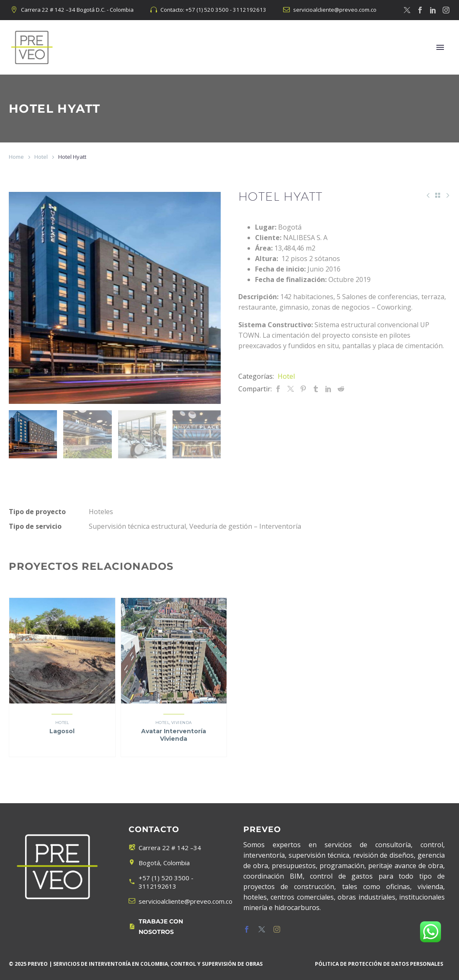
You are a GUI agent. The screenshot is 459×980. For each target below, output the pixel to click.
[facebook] (247, 929)
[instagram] (277, 929)
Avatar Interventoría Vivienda (174, 735)
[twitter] (262, 929)
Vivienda (182, 723)
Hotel (41, 157)
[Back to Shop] (438, 195)
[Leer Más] (172, 927)
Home (16, 157)
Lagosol (62, 731)
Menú (440, 47)
